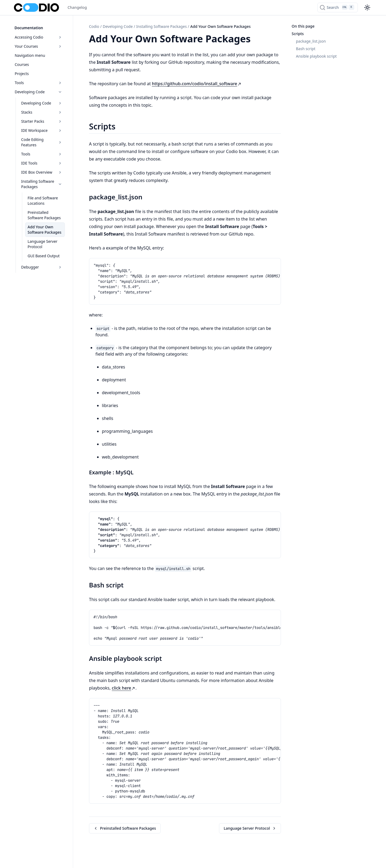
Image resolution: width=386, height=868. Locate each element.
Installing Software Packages (44, 177)
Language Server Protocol (42, 237)
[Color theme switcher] (367, 8)
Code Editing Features (44, 138)
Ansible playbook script (316, 56)
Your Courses (41, 45)
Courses (21, 63)
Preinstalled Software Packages (46, 208)
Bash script (306, 49)
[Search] (338, 8)
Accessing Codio (41, 36)
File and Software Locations (42, 194)
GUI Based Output (43, 249)
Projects (21, 72)
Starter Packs (44, 120)
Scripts (298, 34)
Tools (41, 81)
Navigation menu (29, 54)
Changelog (77, 7)
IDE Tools (44, 156)
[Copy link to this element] (257, 40)
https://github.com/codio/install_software (197, 84)
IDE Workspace (44, 129)
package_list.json (311, 41)
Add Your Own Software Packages (44, 223)
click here (124, 688)
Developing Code (41, 90)
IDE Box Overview (44, 165)
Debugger (44, 260)
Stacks (44, 111)
